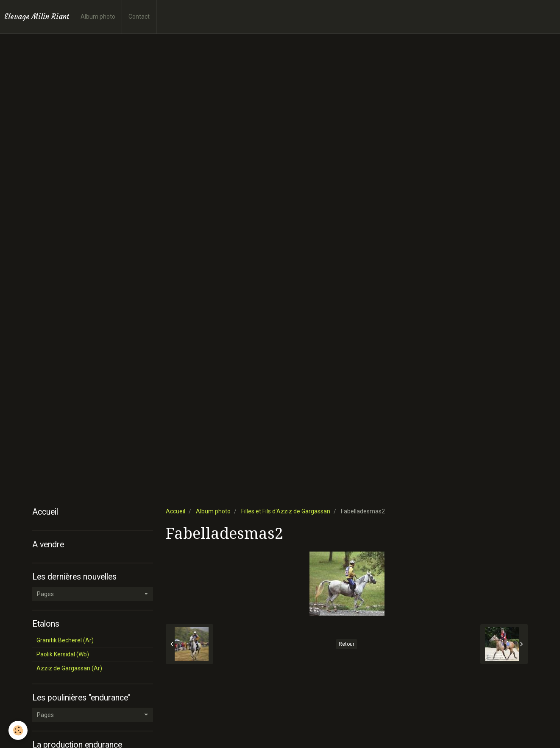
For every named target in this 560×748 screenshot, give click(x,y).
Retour (347, 644)
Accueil (176, 511)
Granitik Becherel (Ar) (65, 640)
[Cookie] (18, 730)
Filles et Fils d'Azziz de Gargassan (286, 511)
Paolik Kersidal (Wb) (63, 654)
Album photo (98, 17)
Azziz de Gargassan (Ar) (69, 668)
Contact (139, 17)
